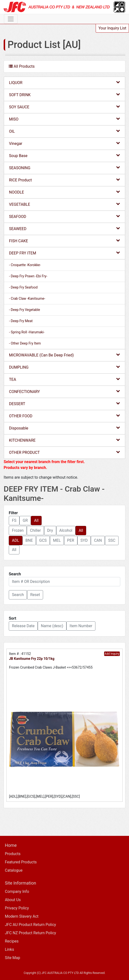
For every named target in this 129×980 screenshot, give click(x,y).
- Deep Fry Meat (21, 321)
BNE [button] (29, 540)
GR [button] (25, 520)
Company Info (17, 891)
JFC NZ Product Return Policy (30, 933)
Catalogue (14, 870)
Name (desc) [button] (52, 626)
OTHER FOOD (64, 416)
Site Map (13, 958)
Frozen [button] (18, 530)
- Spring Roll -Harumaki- (27, 332)
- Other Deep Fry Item (25, 343)
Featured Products (21, 862)
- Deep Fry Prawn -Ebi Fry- (28, 276)
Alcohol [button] (66, 530)
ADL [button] (16, 540)
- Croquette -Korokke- (25, 265)
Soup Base (64, 155)
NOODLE (64, 192)
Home (11, 845)
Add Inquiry (112, 654)
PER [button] (71, 540)
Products (13, 854)
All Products (22, 66)
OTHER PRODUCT (64, 452)
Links (9, 949)
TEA (64, 379)
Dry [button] (50, 530)
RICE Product (64, 180)
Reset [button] (35, 595)
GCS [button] (43, 540)
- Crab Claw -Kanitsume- (27, 299)
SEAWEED (64, 229)
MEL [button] (57, 540)
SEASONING (64, 168)
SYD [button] (84, 540)
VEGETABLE (64, 204)
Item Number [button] (81, 626)
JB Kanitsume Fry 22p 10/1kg (32, 659)
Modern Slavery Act (22, 916)
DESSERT (64, 404)
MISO (64, 119)
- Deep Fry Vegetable (24, 310)
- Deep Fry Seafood (23, 287)
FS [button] (14, 520)
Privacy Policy (17, 908)
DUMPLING (64, 367)
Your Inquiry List (112, 28)
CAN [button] (98, 540)
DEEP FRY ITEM (64, 253)
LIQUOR (64, 82)
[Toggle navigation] (11, 19)
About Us (13, 900)
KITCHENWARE (64, 440)
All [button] (36, 520)
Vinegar (64, 143)
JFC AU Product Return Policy (30, 925)
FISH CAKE (64, 241)
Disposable (64, 428)
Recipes (12, 941)
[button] (18, 595)
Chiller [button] (35, 530)
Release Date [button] (23, 626)
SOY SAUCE (64, 107)
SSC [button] (112, 540)
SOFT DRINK (64, 95)
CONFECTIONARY (64, 391)
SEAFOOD (64, 216)
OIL (64, 131)
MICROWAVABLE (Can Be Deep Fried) (64, 355)
